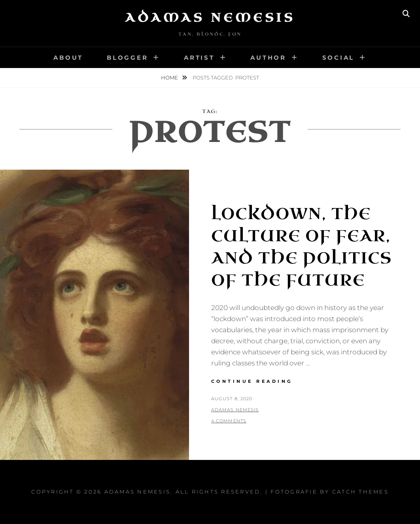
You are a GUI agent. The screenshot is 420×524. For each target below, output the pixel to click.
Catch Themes (360, 492)
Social (339, 58)
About (68, 58)
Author (268, 58)
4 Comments (229, 421)
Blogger (127, 58)
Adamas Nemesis (210, 18)
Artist (199, 58)
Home (170, 78)
